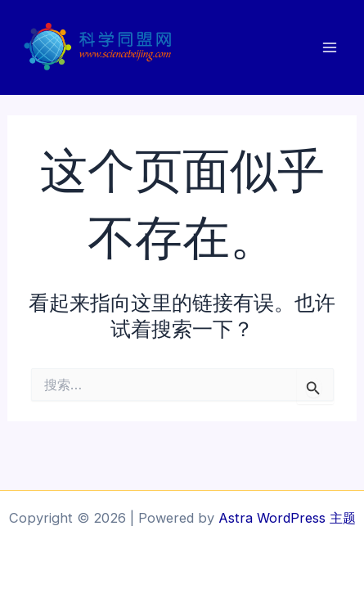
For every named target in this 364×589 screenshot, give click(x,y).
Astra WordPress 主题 (287, 518)
